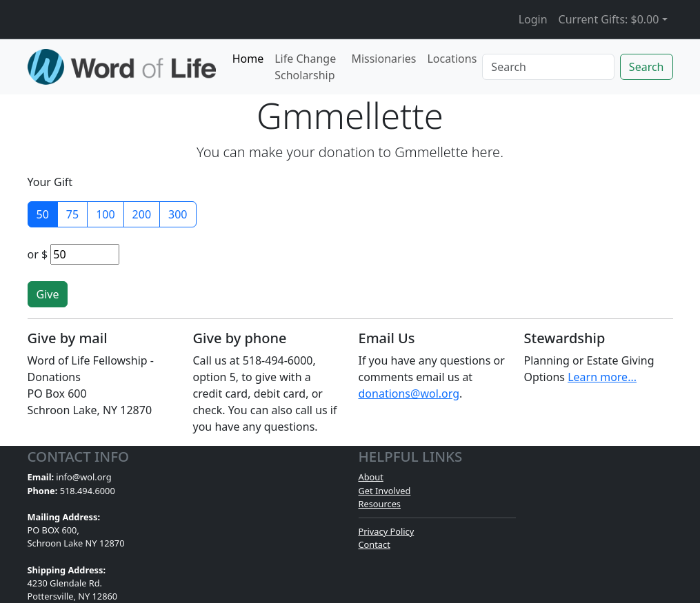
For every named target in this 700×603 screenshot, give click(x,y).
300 (178, 214)
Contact (374, 544)
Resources (380, 504)
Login (533, 19)
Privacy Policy (387, 531)
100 (105, 214)
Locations (452, 59)
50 (43, 214)
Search (647, 67)
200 (142, 214)
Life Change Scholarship (305, 67)
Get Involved (385, 491)
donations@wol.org (409, 394)
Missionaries (383, 59)
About (371, 477)
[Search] (548, 67)
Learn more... (602, 377)
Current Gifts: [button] (609, 19)
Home (248, 59)
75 (72, 214)
